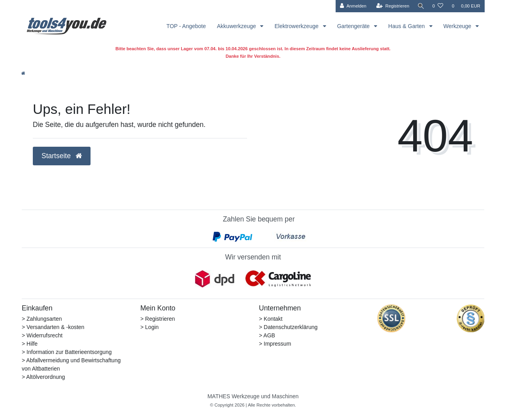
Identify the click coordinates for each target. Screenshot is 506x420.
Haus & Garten (407, 26)
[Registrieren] (391, 6)
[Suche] (420, 6)
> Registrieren (158, 319)
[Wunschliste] (438, 6)
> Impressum (275, 344)
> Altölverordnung (43, 377)
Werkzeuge (458, 26)
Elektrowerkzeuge (297, 26)
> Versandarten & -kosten (53, 327)
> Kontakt (271, 319)
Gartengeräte (354, 26)
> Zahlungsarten (42, 319)
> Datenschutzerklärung (288, 327)
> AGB (267, 335)
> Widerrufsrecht (42, 335)
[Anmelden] (352, 6)
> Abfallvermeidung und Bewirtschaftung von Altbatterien (71, 364)
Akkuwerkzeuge (237, 26)
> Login (149, 327)
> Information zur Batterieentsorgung (67, 352)
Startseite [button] (62, 156)
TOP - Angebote (186, 26)
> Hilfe (30, 344)
